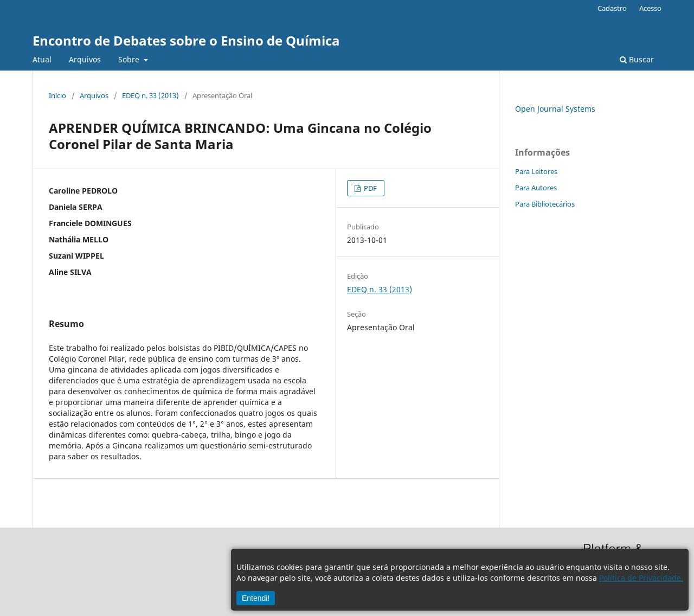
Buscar (637, 59)
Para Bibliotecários (545, 204)
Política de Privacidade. (641, 578)
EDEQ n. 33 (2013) (150, 95)
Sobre (130, 59)
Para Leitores (536, 171)
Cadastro (612, 8)
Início (57, 95)
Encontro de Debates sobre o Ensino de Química (186, 40)
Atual (42, 59)
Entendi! (256, 598)
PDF (370, 188)
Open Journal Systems (555, 109)
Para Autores (536, 188)
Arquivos (85, 59)
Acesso (650, 8)
